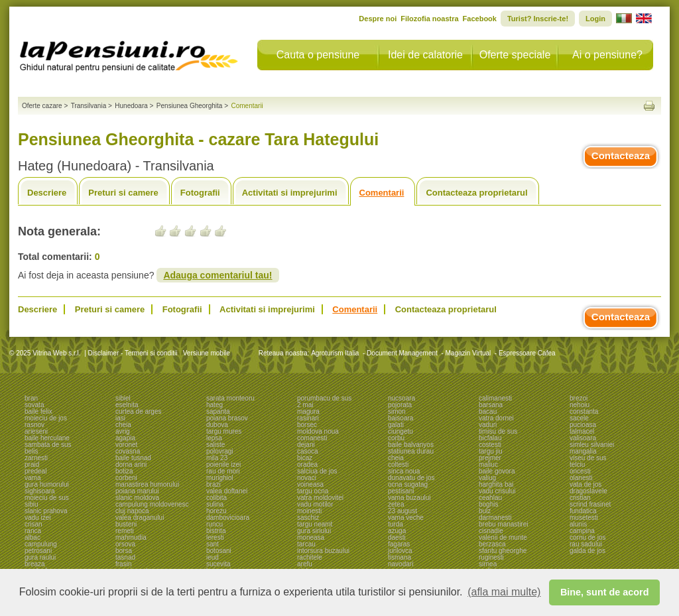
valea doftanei (227, 491)
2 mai (305, 405)
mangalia (583, 451)
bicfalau (490, 438)
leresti (215, 537)
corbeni (126, 478)
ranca (33, 531)
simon (397, 411)
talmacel (582, 431)
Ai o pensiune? (607, 55)
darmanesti (495, 518)
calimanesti (495, 398)
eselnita (127, 405)
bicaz (305, 458)
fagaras (399, 544)
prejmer (490, 458)
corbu (396, 438)
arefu (305, 564)
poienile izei (223, 464)
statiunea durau (411, 451)
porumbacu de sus (324, 398)
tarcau (306, 544)
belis (31, 451)
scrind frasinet (590, 504)
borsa (124, 551)
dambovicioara (228, 518)
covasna (128, 451)
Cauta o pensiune (318, 55)
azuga (397, 531)
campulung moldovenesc (152, 504)
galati (396, 425)
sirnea (488, 564)
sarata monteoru (230, 398)
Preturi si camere (123, 193)
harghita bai (496, 484)
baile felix (38, 411)
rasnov (34, 425)
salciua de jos (317, 471)
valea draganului (140, 518)
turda (396, 524)
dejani (306, 445)
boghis (488, 504)
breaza (35, 564)
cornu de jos (587, 537)
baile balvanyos (411, 445)
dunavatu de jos (411, 478)
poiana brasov (227, 418)
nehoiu (580, 405)
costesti (490, 445)
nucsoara (401, 398)
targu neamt (315, 524)
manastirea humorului (147, 484)
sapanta (218, 411)
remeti (125, 531)
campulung (41, 544)
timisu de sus (498, 431)
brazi (214, 484)
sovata (34, 405)
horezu (216, 511)
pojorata (400, 405)
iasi (120, 418)
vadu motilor (315, 504)
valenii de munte (503, 537)
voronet (126, 445)
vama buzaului (409, 498)
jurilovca (400, 551)
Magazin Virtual (468, 353)
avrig (123, 431)
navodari (401, 564)
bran (31, 398)
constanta (584, 411)
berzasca (492, 544)
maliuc (488, 464)
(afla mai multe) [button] (504, 592)
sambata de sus (48, 445)
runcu (215, 524)
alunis (578, 524)
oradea (307, 464)
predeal (35, 471)
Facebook (480, 19)
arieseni (36, 431)
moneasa (311, 537)
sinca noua (404, 471)
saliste (216, 445)
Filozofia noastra (429, 19)
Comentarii (382, 193)
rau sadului (586, 544)
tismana (400, 557)
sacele (579, 418)
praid (32, 464)
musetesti (584, 518)
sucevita (218, 564)
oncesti (580, 471)
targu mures (224, 431)
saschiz (308, 518)
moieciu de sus (47, 498)
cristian (580, 498)
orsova (125, 544)
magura (308, 411)
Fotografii (200, 193)
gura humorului (47, 484)
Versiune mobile (206, 353)
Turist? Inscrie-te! (538, 19)
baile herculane (47, 438)
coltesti (398, 464)
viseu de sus (588, 458)
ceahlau (490, 498)
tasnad (125, 557)
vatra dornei (496, 418)
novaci (307, 478)
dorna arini (131, 464)
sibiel (123, 398)
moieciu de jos (46, 418)
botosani (219, 551)
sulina (215, 504)
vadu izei (37, 518)
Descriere (47, 193)
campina (582, 531)
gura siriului (314, 531)
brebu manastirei (503, 524)
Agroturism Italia (335, 353)
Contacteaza (621, 155)
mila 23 (217, 458)
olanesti (581, 478)
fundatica (583, 511)
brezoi (579, 398)
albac (32, 537)
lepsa (214, 438)
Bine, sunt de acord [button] (605, 592)
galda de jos (587, 551)
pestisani (401, 491)
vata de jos (586, 484)
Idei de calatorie (425, 55)
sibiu (31, 504)
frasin (123, 564)
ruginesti (491, 557)
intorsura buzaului (323, 551)
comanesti (312, 438)
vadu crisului (497, 491)
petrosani (38, 551)
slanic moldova (137, 498)
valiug (487, 478)
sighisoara (40, 491)
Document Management (402, 353)
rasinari (308, 418)
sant (213, 544)
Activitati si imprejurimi (290, 193)
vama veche (406, 518)
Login (595, 19)
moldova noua (318, 431)
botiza (124, 471)
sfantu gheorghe (503, 551)
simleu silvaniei (592, 445)
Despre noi (378, 19)
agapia (125, 438)
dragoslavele (588, 491)
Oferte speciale (515, 55)
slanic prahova (46, 511)
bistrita (216, 531)
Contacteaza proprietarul (476, 193)
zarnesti (36, 458)
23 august (402, 511)
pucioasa (583, 425)
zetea (396, 504)
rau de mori (223, 471)
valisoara (583, 438)
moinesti (309, 511)
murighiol (220, 478)
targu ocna (313, 491)
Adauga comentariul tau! (217, 275)
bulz (485, 511)
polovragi (220, 451)
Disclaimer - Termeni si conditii (133, 353)
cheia (123, 425)
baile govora (497, 471)
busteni (126, 524)
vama (32, 478)
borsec (307, 425)
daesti (397, 537)
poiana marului (137, 491)
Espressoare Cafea (527, 353)
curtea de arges (139, 411)
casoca (308, 451)
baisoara (401, 418)
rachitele (310, 557)
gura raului (40, 557)
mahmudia (131, 537)
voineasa (310, 484)
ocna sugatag (408, 484)
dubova (217, 425)
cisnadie (491, 531)
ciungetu (401, 431)
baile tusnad (133, 458)
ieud (213, 557)
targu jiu (491, 451)
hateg (215, 405)
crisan (33, 524)
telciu (577, 464)
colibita (216, 498)
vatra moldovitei (320, 498)
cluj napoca (132, 511)
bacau (488, 411)
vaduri (488, 425)
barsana (491, 405)
